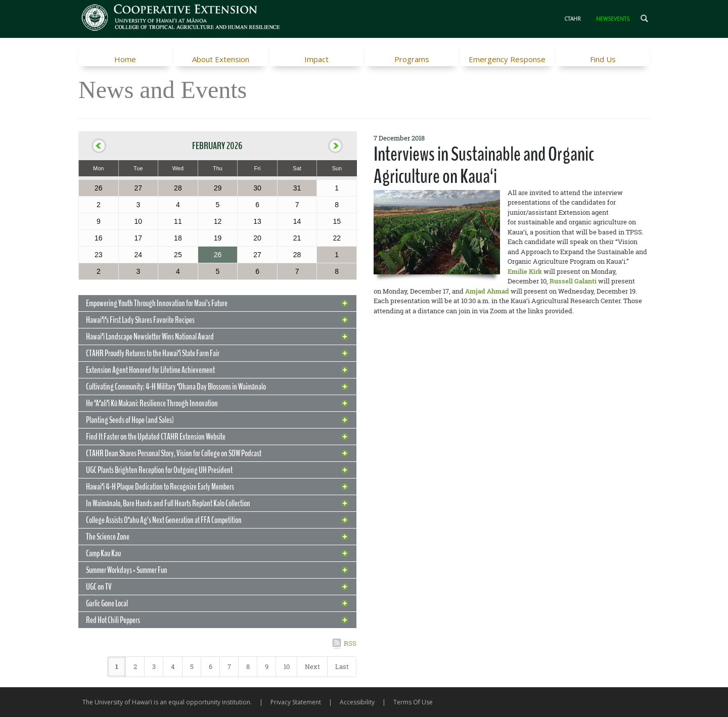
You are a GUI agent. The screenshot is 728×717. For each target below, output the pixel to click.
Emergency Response (507, 59)
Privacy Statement (296, 702)
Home (125, 59)
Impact (316, 59)
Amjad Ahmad (487, 291)
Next (312, 666)
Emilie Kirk (525, 271)
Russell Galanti (573, 281)
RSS (350, 643)
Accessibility (357, 702)
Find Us (603, 59)
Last (342, 666)
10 (287, 666)
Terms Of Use (413, 702)
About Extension (221, 59)
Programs (412, 59)
